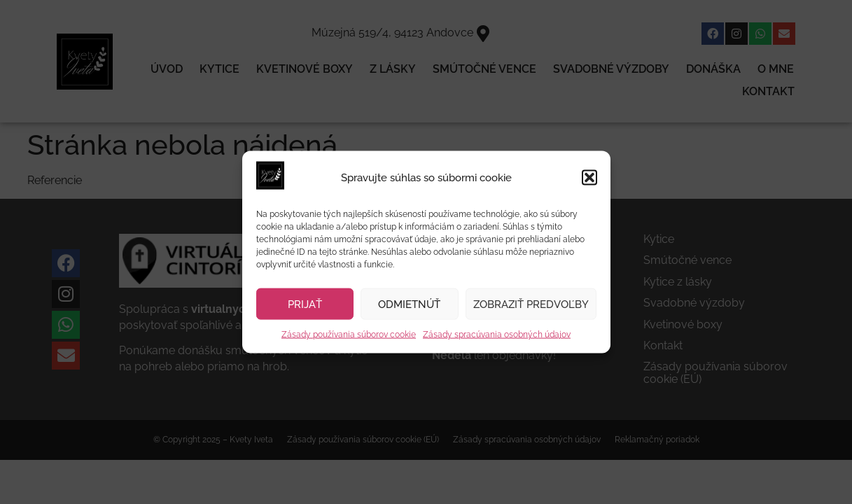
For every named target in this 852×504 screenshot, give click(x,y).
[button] (589, 178)
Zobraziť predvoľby (531, 304)
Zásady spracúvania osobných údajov (497, 335)
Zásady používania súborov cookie (349, 335)
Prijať (305, 304)
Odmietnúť (409, 304)
